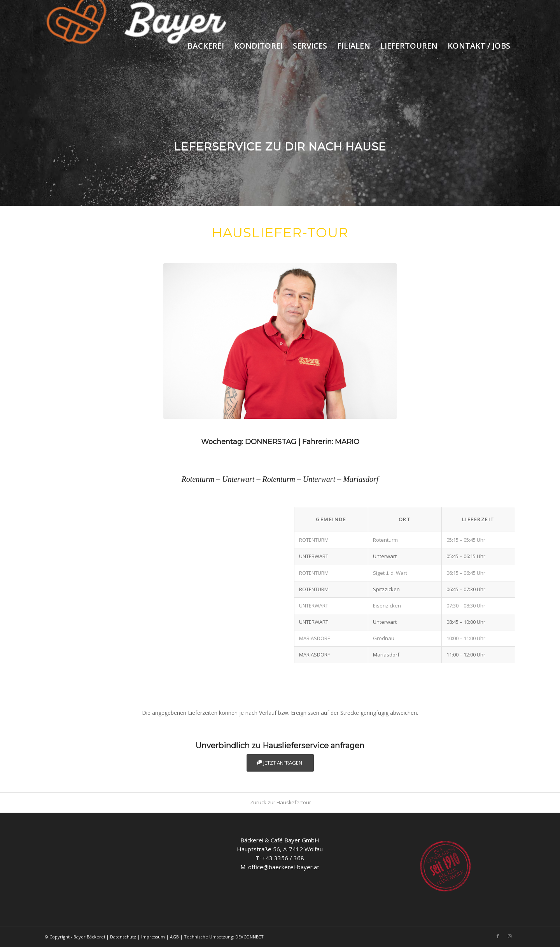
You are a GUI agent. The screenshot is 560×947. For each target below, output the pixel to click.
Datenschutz (123, 937)
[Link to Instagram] (509, 936)
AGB (174, 937)
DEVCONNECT (249, 937)
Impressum (153, 937)
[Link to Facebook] (498, 936)
